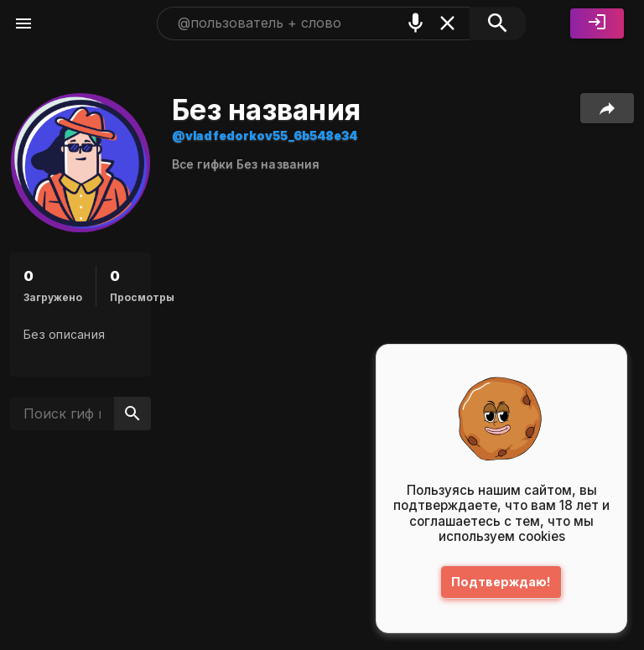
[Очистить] (447, 23)
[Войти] (597, 23)
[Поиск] (498, 23)
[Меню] (23, 23)
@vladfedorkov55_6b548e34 (265, 135)
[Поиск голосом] (415, 23)
